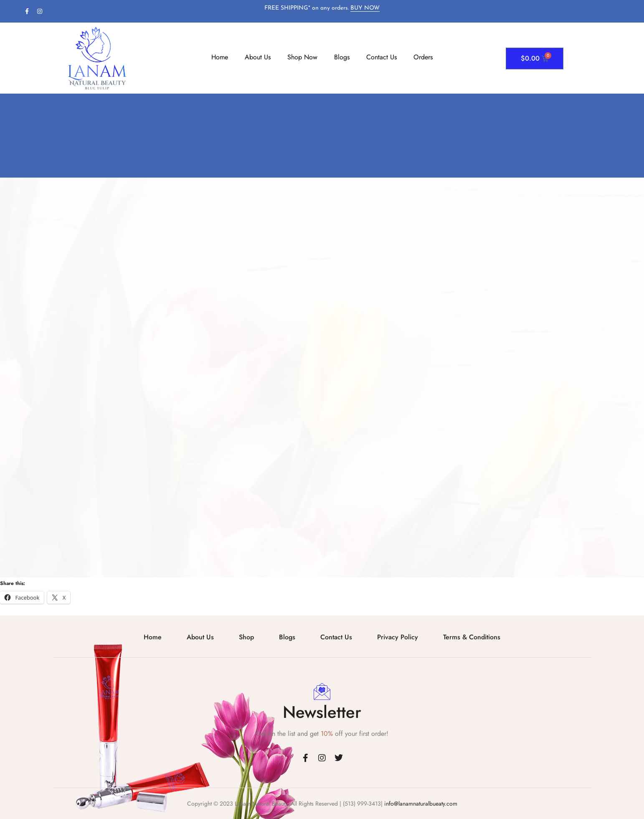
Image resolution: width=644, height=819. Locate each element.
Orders (423, 57)
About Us (258, 57)
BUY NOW (365, 8)
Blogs (342, 57)
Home (220, 57)
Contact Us (382, 57)
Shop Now (302, 57)
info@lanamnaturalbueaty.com (420, 804)
